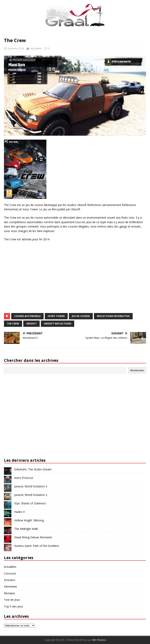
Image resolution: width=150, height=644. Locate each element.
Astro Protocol (24, 478)
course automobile (27, 316)
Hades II (19, 512)
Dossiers (10, 580)
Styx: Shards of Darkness (30, 503)
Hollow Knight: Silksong (29, 520)
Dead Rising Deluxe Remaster (33, 537)
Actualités (36, 48)
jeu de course (81, 316)
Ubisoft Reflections (58, 324)
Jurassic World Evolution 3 (31, 486)
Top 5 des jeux (13, 606)
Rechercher (137, 370)
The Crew (13, 324)
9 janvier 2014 (16, 48)
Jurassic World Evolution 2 (31, 495)
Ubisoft (31, 324)
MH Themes (99, 640)
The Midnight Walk (26, 529)
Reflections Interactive (113, 316)
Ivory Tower (56, 316)
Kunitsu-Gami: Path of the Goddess (37, 546)
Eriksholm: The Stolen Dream (33, 469)
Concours (10, 573)
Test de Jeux (12, 600)
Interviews (10, 586)
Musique (9, 593)
